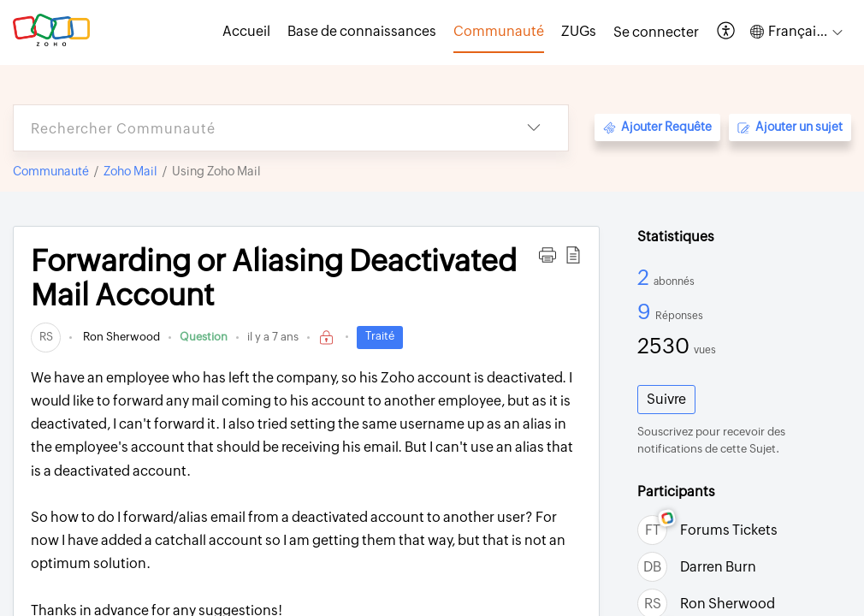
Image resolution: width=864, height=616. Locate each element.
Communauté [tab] (499, 31)
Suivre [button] (666, 399)
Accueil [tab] (246, 31)
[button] (727, 32)
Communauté (51, 171)
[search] (257, 128)
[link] (46, 337)
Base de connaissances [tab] (362, 31)
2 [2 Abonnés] (645, 277)
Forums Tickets (729, 530)
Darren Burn (718, 567)
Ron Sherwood (120, 337)
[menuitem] (656, 33)
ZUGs (579, 31)
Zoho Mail (130, 171)
